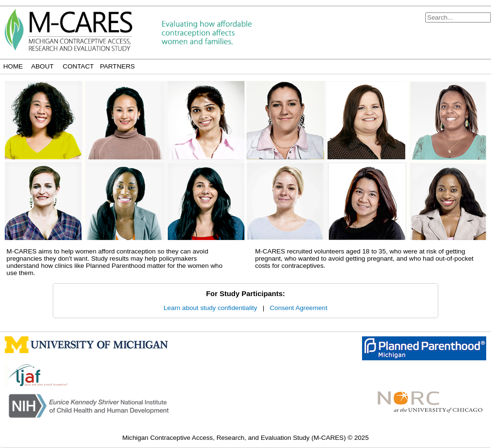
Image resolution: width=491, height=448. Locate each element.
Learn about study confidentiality (210, 308)
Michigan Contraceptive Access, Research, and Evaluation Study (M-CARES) (235, 438)
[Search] (458, 17)
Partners (117, 66)
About (42, 66)
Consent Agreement (299, 308)
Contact (78, 66)
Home (13, 66)
